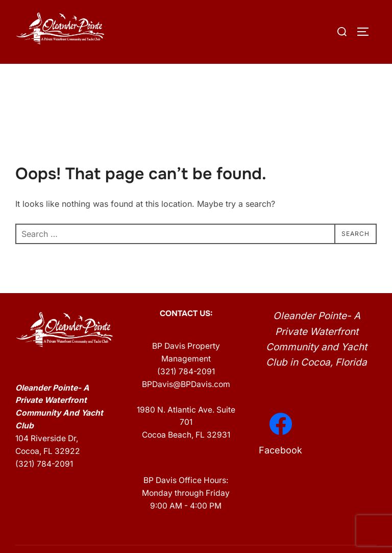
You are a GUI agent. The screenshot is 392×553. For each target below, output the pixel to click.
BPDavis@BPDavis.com (186, 406)
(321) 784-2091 (44, 486)
